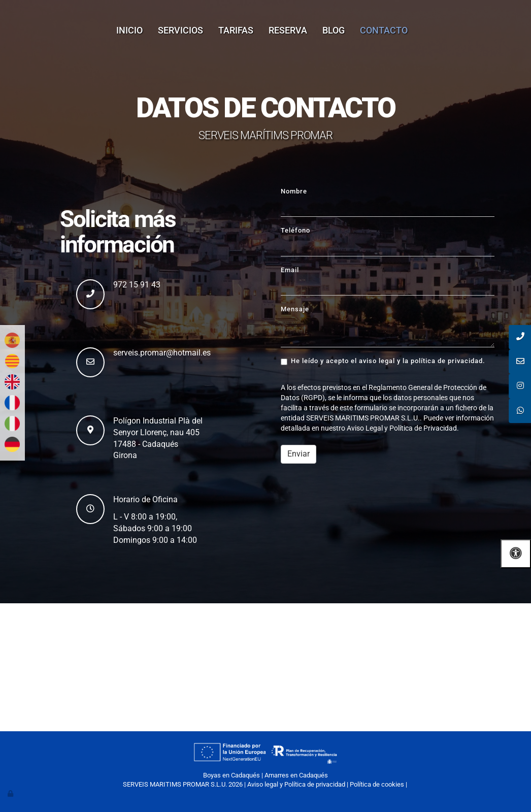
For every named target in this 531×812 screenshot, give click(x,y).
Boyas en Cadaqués (231, 775)
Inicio (129, 30)
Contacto (384, 30)
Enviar (298, 454)
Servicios (180, 30)
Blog (334, 30)
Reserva (288, 30)
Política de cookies (377, 784)
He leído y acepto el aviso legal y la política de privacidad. (383, 361)
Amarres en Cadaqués (296, 775)
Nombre (294, 191)
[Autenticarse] (11, 793)
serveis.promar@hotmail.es (162, 353)
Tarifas (236, 30)
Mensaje (295, 309)
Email (290, 270)
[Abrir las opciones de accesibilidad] (516, 554)
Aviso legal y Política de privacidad (296, 784)
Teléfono (295, 230)
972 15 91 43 (137, 285)
